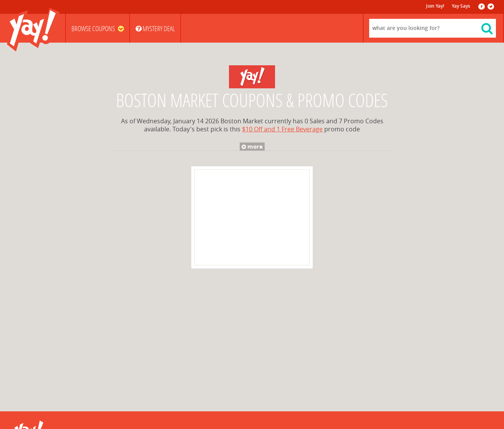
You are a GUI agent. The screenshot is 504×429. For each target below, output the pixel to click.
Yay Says (461, 6)
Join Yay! (435, 6)
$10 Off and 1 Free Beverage (282, 129)
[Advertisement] (252, 217)
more (251, 147)
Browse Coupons (98, 29)
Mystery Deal (155, 29)
